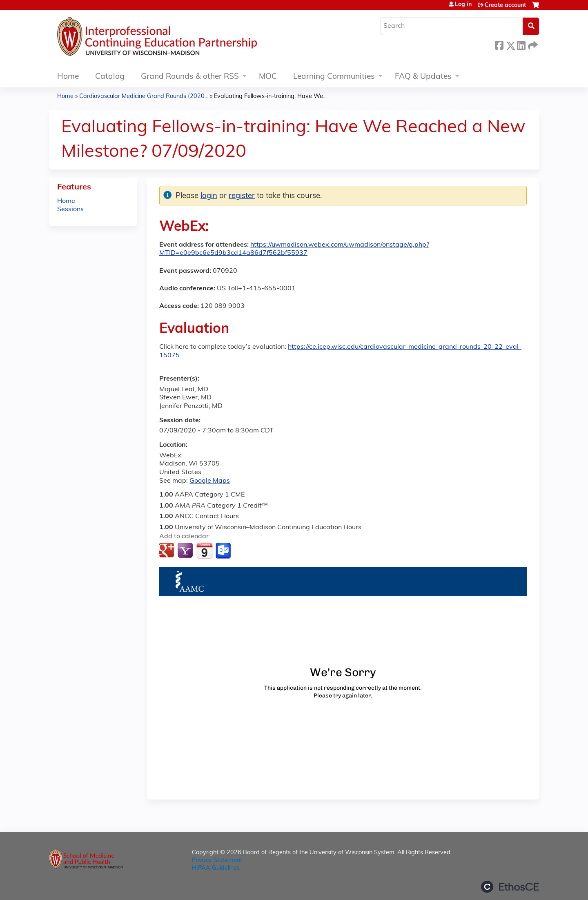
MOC (268, 77)
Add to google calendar (168, 551)
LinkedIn (521, 44)
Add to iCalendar (204, 550)
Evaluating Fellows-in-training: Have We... (270, 97)
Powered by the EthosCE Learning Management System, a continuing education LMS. (510, 887)
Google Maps (210, 481)
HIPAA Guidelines (216, 868)
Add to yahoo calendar (186, 551)
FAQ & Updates (423, 77)
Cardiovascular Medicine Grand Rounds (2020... (144, 97)
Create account (505, 6)
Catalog (110, 77)
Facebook (499, 44)
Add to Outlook (224, 551)
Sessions (70, 209)
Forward (532, 44)
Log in (463, 5)
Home (68, 77)
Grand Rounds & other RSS (190, 77)
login (209, 196)
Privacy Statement (217, 861)
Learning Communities (334, 77)
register (242, 196)
